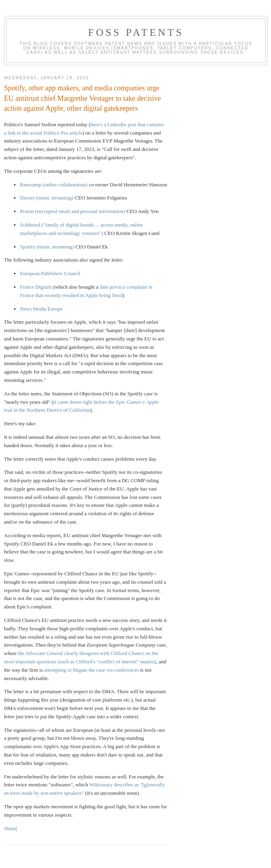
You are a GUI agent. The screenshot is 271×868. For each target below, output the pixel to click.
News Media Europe (41, 309)
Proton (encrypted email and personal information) (73, 211)
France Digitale (36, 287)
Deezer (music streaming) (47, 198)
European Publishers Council (50, 273)
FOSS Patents (136, 32)
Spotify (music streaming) (47, 247)
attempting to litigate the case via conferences (92, 670)
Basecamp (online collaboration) (54, 185)
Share (10, 828)
